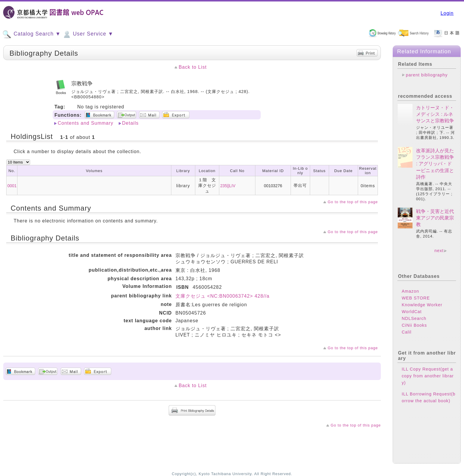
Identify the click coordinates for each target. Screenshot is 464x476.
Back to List (193, 67)
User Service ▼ (88, 34)
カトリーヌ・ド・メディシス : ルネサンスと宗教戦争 (435, 114)
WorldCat (412, 312)
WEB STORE (416, 298)
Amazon (410, 291)
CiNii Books (414, 325)
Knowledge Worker (422, 305)
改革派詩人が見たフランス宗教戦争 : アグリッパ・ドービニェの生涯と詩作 (435, 164)
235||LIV (228, 186)
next (439, 251)
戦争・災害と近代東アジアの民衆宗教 (435, 218)
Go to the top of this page (353, 202)
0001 (12, 186)
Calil (406, 332)
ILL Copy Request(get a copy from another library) (428, 376)
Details (130, 123)
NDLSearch (414, 318)
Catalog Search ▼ (32, 34)
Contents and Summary (86, 123)
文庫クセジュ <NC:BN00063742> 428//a (223, 296)
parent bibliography (427, 75)
